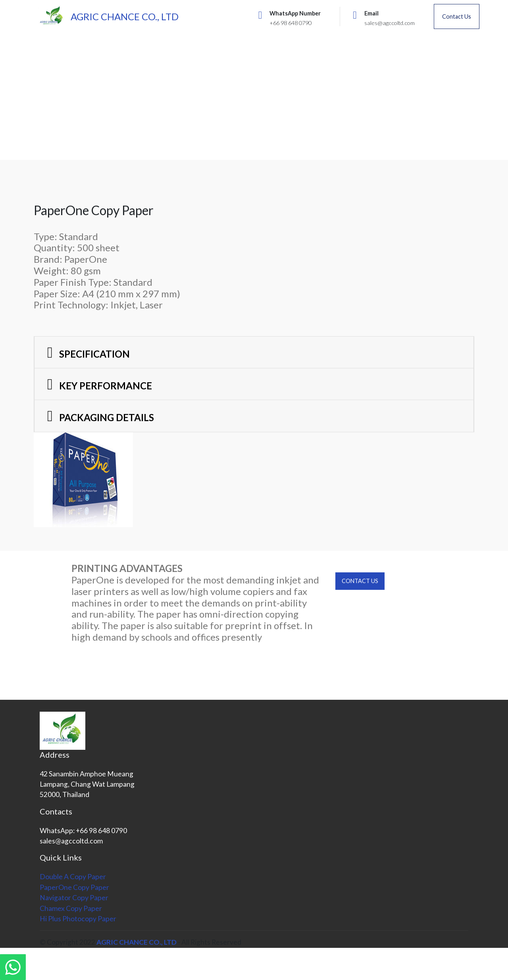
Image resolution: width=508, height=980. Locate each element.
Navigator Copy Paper (74, 898)
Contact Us (457, 16)
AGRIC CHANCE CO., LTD (125, 16)
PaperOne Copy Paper (74, 887)
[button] (254, 352)
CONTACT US (360, 581)
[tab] (254, 353)
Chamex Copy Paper (71, 908)
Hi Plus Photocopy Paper (78, 919)
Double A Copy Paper (73, 877)
